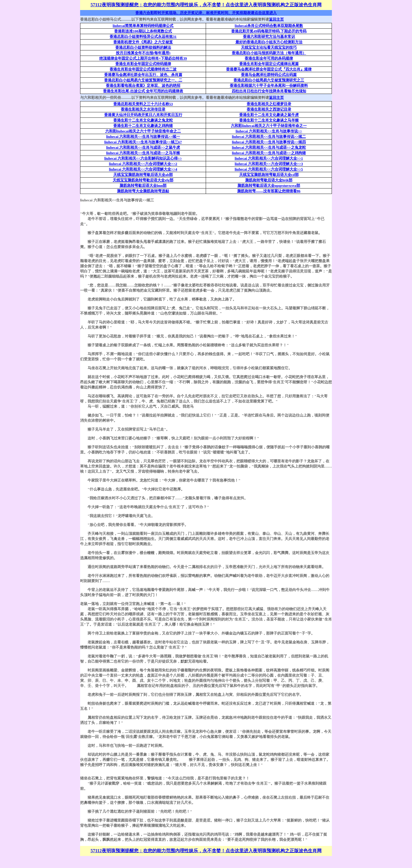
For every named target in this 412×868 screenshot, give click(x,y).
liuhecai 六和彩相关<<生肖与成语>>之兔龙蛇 (269, 147)
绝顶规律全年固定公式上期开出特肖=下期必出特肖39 (143, 58)
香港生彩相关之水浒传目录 (143, 109)
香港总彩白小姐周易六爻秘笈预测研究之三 (269, 80)
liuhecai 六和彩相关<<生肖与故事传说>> (269, 131)
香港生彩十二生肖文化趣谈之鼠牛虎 (269, 115)
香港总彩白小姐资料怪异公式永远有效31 (143, 37)
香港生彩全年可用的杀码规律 (269, 58)
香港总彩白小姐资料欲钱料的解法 (143, 47)
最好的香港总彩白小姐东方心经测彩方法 (269, 42)
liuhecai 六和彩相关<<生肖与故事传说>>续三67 (143, 142)
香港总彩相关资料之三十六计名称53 (143, 104)
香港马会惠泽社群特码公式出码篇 (269, 75)
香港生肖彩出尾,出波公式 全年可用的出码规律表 (143, 91)
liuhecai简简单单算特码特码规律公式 (143, 26)
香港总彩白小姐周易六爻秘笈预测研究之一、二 (143, 80)
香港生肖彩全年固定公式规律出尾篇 (269, 64)
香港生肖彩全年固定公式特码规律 (143, 64)
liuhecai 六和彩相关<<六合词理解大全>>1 (269, 158)
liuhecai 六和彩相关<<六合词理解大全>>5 (269, 169)
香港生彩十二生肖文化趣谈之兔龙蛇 (143, 120)
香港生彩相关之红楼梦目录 (269, 104)
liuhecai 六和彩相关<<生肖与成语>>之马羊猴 (143, 153)
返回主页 (276, 19)
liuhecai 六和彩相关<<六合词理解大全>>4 (143, 169)
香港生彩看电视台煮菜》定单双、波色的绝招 (143, 86)
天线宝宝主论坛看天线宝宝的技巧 (269, 47)
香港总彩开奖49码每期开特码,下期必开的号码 (269, 31)
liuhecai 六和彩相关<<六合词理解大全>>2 (143, 164)
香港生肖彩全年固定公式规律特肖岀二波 (143, 69)
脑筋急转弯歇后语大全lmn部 (143, 185)
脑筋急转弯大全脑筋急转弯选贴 (143, 191)
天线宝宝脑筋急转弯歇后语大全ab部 (143, 175)
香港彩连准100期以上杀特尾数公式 (143, 31)
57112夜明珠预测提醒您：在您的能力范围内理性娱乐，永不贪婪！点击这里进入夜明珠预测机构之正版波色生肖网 (206, 5)
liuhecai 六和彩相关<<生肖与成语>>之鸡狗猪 (269, 153)
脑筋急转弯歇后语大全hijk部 (269, 180)
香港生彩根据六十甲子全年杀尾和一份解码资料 (269, 86)
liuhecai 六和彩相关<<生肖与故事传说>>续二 (269, 137)
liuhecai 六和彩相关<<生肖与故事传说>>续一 (143, 137)
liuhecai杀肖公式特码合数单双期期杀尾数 (269, 26)
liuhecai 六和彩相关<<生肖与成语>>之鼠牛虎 (143, 147)
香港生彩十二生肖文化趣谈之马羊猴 (269, 120)
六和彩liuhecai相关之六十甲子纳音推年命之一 (269, 126)
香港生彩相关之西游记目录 (269, 109)
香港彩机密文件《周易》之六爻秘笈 (143, 42)
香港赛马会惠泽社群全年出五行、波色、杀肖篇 (143, 75)
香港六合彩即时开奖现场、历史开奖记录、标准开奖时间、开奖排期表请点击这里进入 (206, 13)
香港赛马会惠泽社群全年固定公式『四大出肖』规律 (269, 69)
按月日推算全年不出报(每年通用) (143, 53)
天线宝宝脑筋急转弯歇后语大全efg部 (143, 180)
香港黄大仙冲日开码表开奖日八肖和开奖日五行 (143, 115)
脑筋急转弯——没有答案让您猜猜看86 (269, 191)
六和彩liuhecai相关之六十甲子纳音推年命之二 (143, 131)
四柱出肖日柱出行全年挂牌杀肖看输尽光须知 (269, 91)
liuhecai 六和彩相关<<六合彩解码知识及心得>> (143, 158)
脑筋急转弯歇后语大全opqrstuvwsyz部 (269, 185)
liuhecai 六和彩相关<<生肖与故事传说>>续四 (269, 142)
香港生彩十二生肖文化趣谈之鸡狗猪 (143, 126)
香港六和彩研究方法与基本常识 (269, 37)
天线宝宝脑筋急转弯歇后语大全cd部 (269, 175)
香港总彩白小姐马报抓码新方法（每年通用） (269, 53)
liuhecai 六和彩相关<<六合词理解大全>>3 (269, 164)
